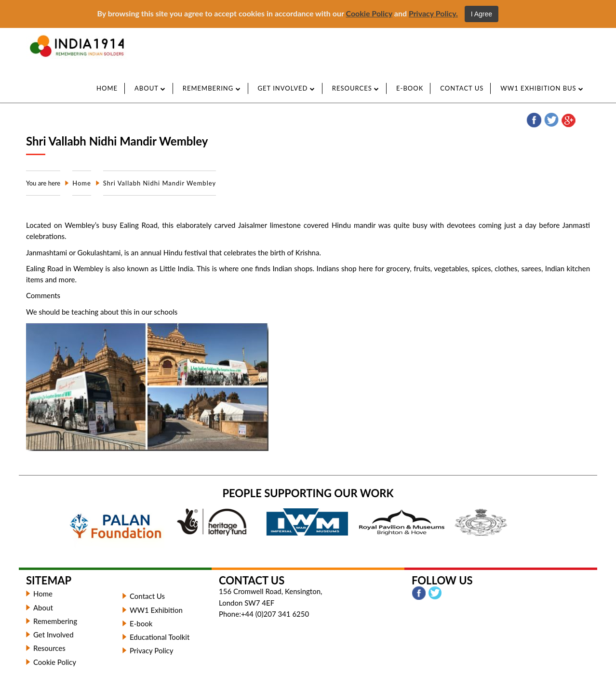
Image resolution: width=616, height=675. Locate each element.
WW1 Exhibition (156, 610)
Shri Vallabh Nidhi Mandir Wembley (160, 183)
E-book (142, 623)
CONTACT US (462, 88)
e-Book (410, 88)
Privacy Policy (151, 650)
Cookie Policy (369, 13)
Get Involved (54, 635)
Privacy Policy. (433, 13)
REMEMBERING (212, 88)
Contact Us (147, 596)
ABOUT (150, 88)
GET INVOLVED (287, 88)
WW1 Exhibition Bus (542, 88)
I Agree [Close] (482, 14)
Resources (356, 88)
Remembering (55, 621)
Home (107, 88)
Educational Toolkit (160, 637)
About (43, 608)
